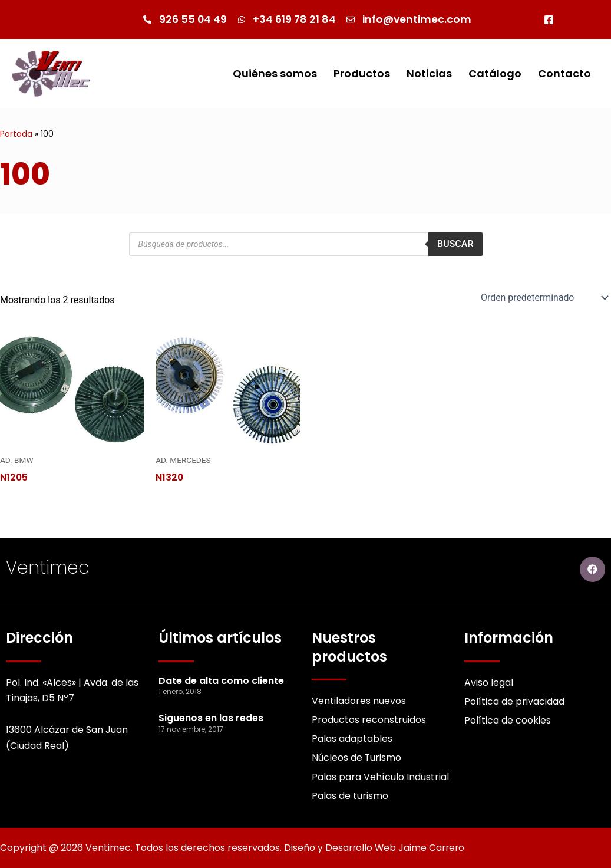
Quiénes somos (275, 73)
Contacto (564, 73)
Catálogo (495, 73)
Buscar (455, 244)
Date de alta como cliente (221, 680)
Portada (16, 134)
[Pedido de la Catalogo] (543, 298)
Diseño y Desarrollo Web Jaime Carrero (376, 848)
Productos (362, 73)
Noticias (429, 73)
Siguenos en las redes (211, 717)
